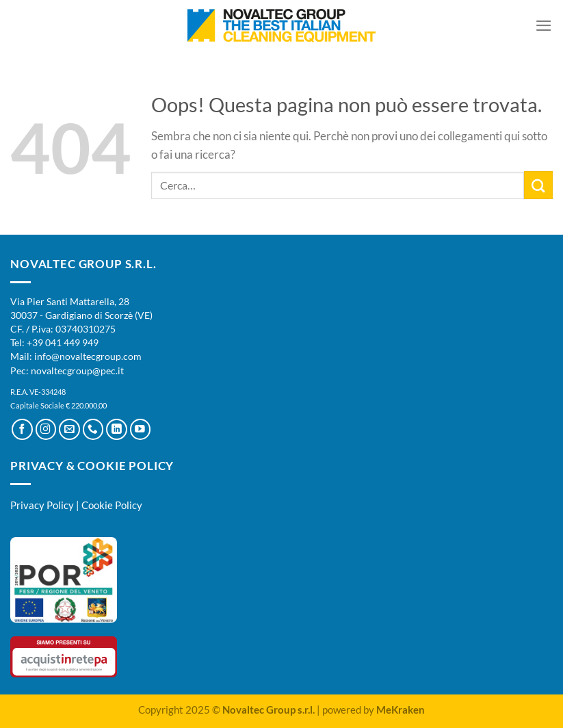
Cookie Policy (112, 505)
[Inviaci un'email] (69, 429)
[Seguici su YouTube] (141, 429)
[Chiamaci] (93, 429)
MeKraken (401, 710)
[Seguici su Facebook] (22, 429)
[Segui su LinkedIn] (117, 429)
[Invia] (538, 185)
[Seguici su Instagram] (46, 429)
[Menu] (544, 26)
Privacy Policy (42, 505)
